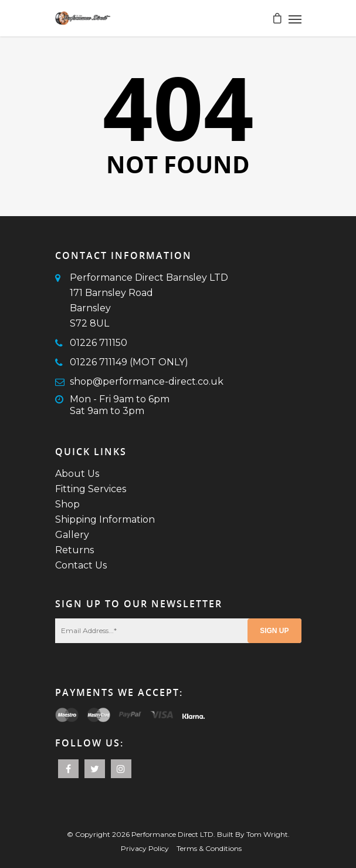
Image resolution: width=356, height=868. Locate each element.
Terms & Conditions (209, 848)
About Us (77, 474)
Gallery (72, 535)
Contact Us (81, 565)
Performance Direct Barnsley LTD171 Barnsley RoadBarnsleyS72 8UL (149, 300)
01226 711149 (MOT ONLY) (129, 362)
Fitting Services (91, 489)
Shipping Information (105, 519)
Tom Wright (267, 834)
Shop (67, 504)
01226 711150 (99, 343)
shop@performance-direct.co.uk (147, 381)
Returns (74, 550)
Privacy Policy (145, 848)
